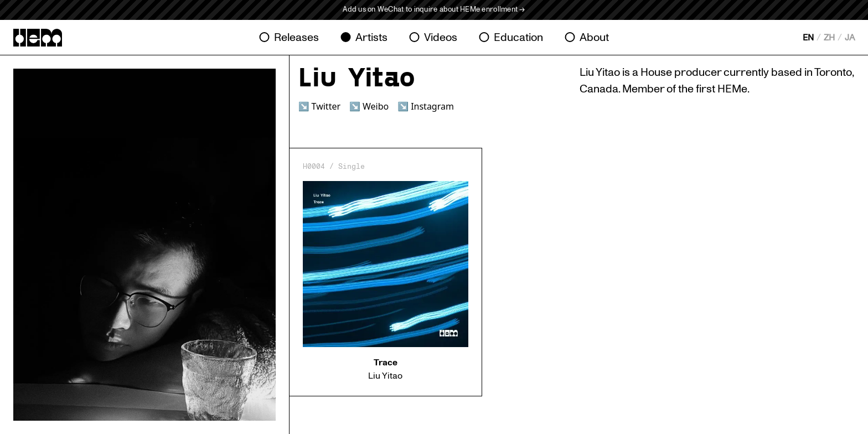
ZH (829, 38)
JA (850, 38)
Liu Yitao (385, 376)
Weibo (376, 106)
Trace (386, 363)
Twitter (326, 106)
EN (808, 38)
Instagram (432, 106)
